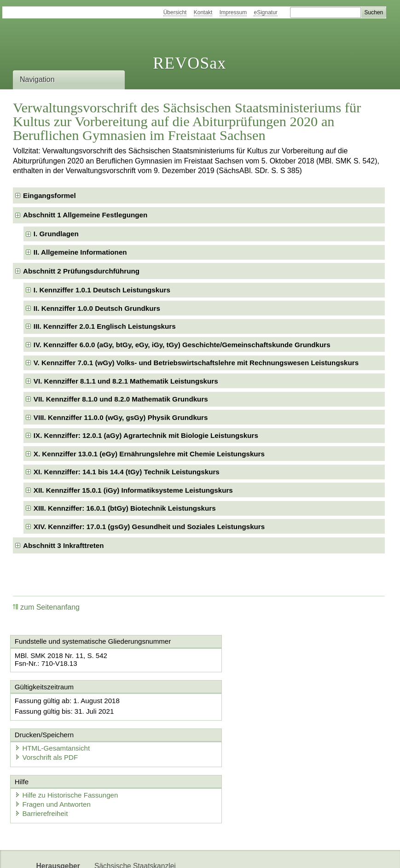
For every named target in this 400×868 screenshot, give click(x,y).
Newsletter (111, 853)
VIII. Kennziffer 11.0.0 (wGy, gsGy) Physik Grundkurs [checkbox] (121, 417)
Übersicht (175, 12)
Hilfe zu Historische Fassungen (68, 749)
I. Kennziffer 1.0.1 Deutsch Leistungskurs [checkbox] (102, 290)
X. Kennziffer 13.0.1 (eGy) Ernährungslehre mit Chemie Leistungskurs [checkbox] (149, 454)
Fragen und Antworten (54, 758)
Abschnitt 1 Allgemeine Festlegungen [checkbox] (85, 215)
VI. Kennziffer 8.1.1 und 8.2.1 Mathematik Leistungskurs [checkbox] (126, 381)
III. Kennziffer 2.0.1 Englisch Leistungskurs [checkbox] (105, 326)
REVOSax (189, 63)
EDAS (200, 853)
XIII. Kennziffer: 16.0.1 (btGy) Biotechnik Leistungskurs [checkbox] (125, 508)
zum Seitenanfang (46, 607)
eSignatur (265, 12)
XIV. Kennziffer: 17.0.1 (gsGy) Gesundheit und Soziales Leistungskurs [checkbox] (149, 527)
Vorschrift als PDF (243, 710)
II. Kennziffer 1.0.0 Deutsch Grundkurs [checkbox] (97, 308)
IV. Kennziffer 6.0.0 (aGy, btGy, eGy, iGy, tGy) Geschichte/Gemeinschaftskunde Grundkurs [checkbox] (182, 345)
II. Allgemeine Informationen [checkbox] (80, 252)
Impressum (233, 12)
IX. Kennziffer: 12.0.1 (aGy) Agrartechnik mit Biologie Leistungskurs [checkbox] (146, 435)
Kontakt (203, 12)
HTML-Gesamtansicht (249, 701)
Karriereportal (159, 853)
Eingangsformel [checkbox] (49, 195)
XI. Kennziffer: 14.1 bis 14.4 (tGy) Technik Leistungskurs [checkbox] (127, 472)
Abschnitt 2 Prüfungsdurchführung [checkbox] (81, 271)
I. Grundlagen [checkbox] (56, 234)
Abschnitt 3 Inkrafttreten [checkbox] (64, 545)
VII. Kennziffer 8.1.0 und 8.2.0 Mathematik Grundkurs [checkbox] (121, 399)
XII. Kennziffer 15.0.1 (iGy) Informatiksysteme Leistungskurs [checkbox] (133, 490)
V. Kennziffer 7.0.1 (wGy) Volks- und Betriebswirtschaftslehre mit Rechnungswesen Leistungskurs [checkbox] (196, 363)
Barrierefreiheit (43, 767)
